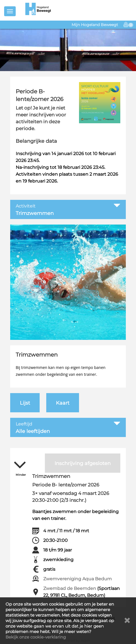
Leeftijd (24, 424)
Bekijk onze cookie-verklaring (36, 637)
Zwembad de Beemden (70, 588)
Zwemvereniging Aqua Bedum (77, 579)
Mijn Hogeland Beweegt (95, 25)
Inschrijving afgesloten (83, 463)
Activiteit (26, 206)
